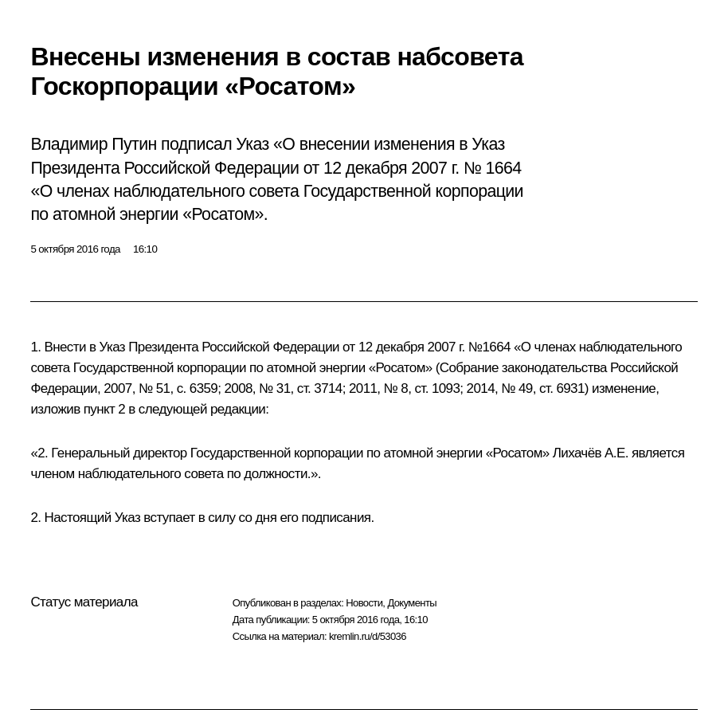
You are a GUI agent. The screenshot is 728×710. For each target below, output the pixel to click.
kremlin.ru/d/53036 (368, 636)
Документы (412, 603)
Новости (364, 603)
